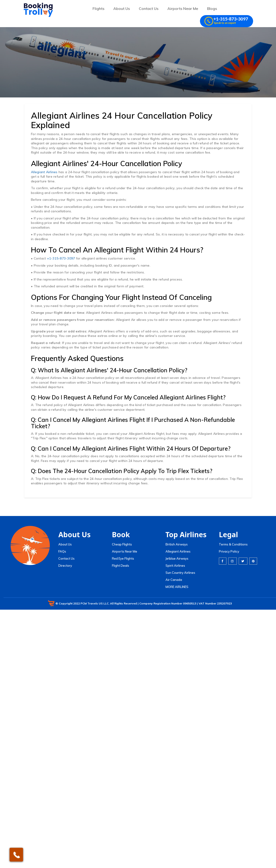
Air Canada (174, 580)
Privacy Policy (229, 551)
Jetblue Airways (177, 558)
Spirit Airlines (175, 566)
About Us (122, 8)
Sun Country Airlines (180, 573)
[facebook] (223, 561)
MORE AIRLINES (177, 587)
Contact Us (149, 8)
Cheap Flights (122, 544)
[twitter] (243, 561)
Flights (98, 8)
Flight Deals (121, 566)
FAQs (62, 551)
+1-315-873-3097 (61, 258)
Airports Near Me (183, 8)
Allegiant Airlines (44, 172)
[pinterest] (253, 561)
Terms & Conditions (233, 544)
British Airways (177, 544)
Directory (65, 566)
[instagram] (233, 561)
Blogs (212, 8)
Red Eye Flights (123, 558)
